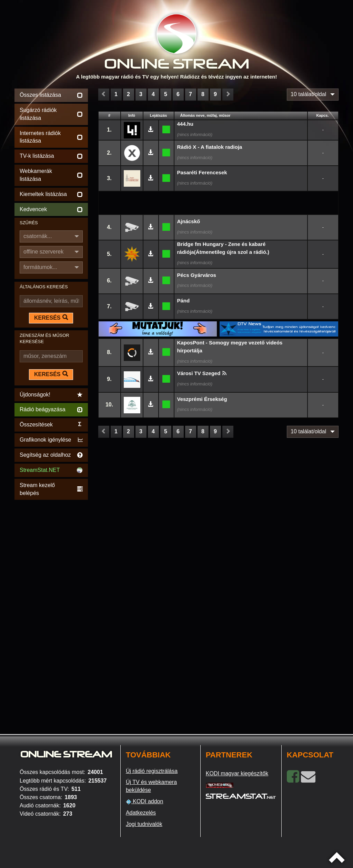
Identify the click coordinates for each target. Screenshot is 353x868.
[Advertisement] (51, 605)
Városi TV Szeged (199, 373)
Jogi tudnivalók (144, 824)
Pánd (184, 301)
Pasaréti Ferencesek (202, 172)
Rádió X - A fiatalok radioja (210, 147)
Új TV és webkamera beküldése (151, 786)
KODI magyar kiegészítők (237, 773)
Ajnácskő (189, 221)
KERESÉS (51, 318)
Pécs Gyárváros (197, 275)
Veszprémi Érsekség (202, 399)
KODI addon (145, 802)
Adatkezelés (141, 813)
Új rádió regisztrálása (152, 771)
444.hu (185, 124)
